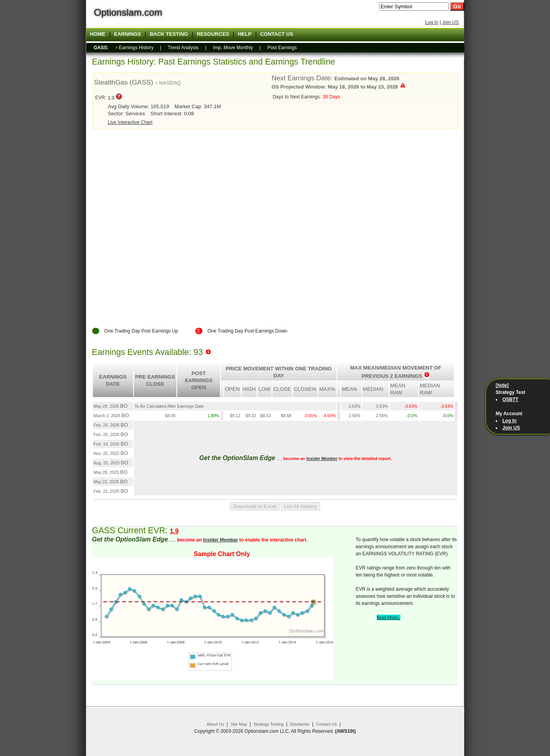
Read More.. (389, 617)
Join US (450, 22)
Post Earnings (282, 48)
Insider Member (322, 458)
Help (245, 34)
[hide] (502, 385)
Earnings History (136, 48)
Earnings (128, 34)
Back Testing (169, 34)
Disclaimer (300, 724)
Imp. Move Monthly (233, 48)
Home (98, 34)
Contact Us (327, 724)
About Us (215, 724)
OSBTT (510, 399)
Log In (432, 22)
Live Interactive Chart (130, 122)
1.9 (174, 531)
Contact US (277, 34)
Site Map (239, 724)
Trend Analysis (183, 48)
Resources (213, 34)
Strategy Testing (269, 724)
